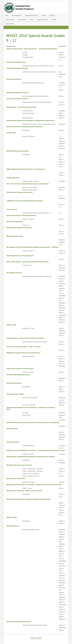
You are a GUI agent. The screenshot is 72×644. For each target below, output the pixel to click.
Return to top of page (36, 639)
